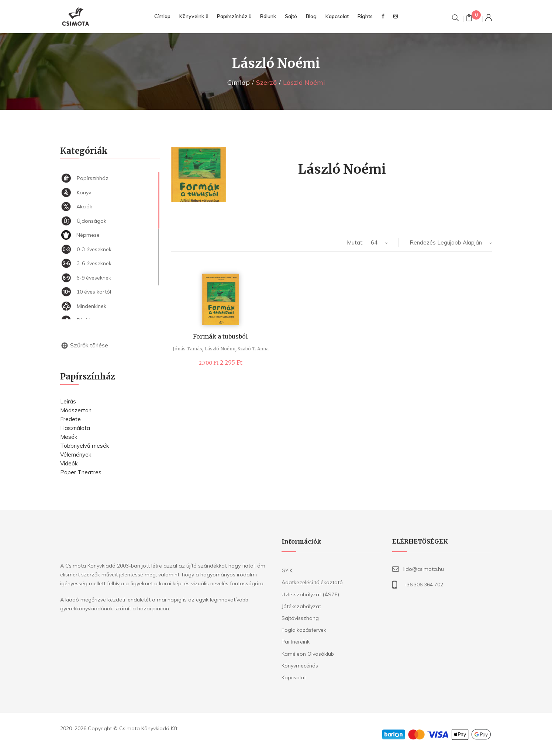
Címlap (239, 82)
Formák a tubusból (220, 336)
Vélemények (76, 455)
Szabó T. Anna (253, 349)
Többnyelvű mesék (84, 446)
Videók (69, 463)
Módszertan (76, 410)
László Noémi (220, 349)
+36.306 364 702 (423, 585)
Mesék (69, 437)
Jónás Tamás (187, 349)
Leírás (68, 401)
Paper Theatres (81, 472)
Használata (75, 428)
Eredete (70, 419)
